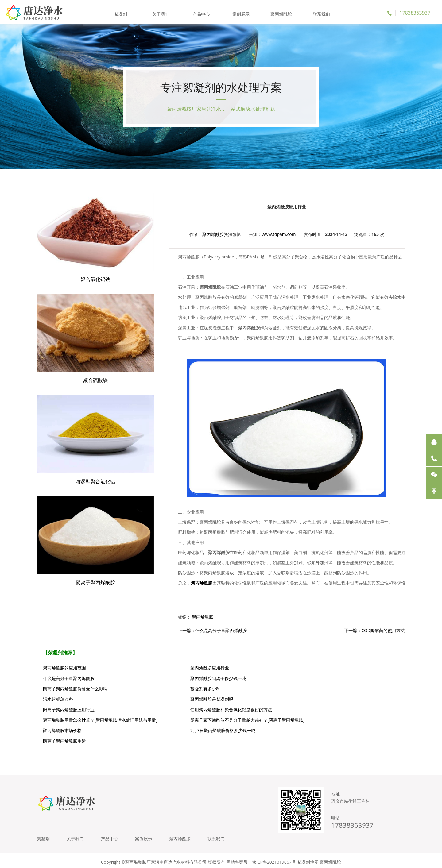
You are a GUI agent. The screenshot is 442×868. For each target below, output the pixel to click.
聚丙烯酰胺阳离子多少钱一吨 (71, 678)
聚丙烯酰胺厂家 (185, 859)
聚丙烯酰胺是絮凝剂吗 (187, 689)
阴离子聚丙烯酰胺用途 (310, 714)
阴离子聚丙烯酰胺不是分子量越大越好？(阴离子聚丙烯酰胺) (343, 701)
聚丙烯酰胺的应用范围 (64, 668)
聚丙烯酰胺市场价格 (62, 714)
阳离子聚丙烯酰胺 (264, 859)
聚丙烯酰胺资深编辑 (209, 239)
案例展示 (241, 12)
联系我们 (320, 12)
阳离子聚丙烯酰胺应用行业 (314, 689)
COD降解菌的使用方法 (383, 630)
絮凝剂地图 (308, 840)
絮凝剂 (122, 12)
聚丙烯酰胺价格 (217, 859)
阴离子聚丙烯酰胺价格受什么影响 (198, 678)
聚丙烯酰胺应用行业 (185, 668)
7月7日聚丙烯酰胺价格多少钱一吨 (198, 714)
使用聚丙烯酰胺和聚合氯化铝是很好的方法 (84, 699)
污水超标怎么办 (58, 689)
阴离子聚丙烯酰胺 (300, 859)
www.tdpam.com (267, 239)
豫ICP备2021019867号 (274, 840)
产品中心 (201, 12)
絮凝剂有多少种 (304, 678)
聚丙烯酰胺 (281, 12)
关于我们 (161, 12)
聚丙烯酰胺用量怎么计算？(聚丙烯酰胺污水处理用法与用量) (220, 701)
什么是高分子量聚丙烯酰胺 (196, 630)
